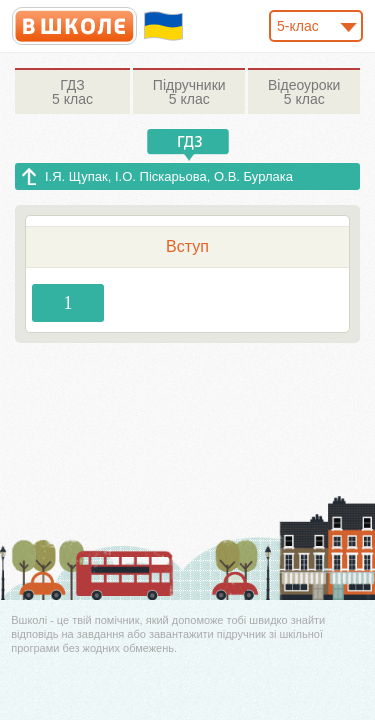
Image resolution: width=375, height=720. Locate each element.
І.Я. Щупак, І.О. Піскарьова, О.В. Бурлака (169, 176)
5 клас (72, 92)
